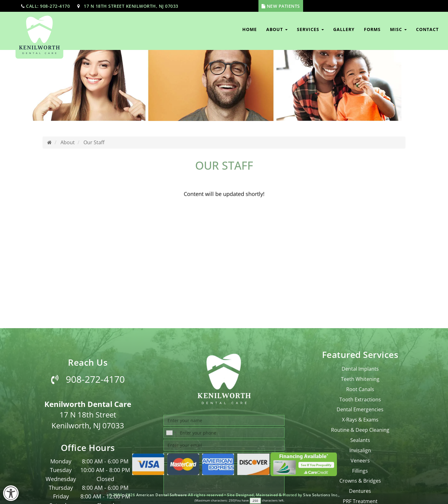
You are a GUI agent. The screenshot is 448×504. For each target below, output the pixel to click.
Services (310, 29)
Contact (427, 29)
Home (250, 29)
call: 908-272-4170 (48, 6)
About (277, 29)
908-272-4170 (88, 468)
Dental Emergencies (360, 498)
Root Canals (360, 478)
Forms (372, 29)
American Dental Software (162, 495)
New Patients (283, 6)
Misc (398, 29)
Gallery (344, 29)
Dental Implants (360, 458)
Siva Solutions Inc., (321, 495)
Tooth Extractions (360, 488)
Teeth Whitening (360, 468)
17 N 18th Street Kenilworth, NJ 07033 (131, 6)
